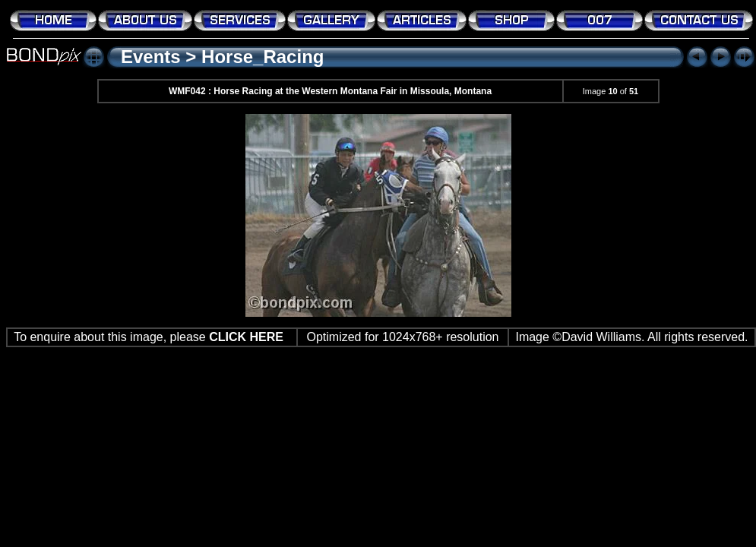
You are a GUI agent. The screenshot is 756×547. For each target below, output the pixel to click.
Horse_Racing (263, 57)
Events (151, 57)
